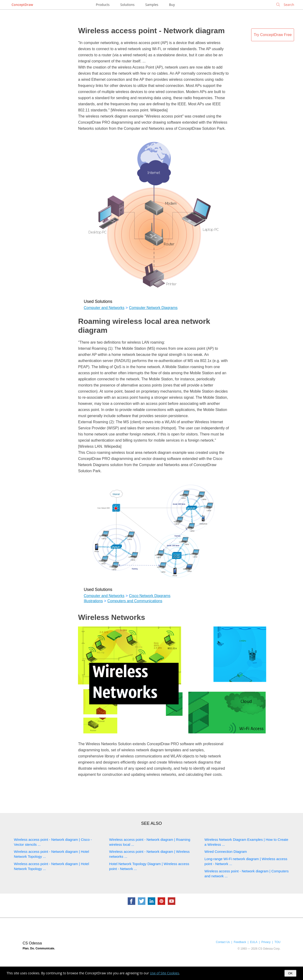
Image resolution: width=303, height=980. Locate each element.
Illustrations (93, 601)
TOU (277, 942)
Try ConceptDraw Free (273, 35)
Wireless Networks (111, 617)
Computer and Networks (104, 308)
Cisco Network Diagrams (150, 596)
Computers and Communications (135, 601)
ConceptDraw (22, 5)
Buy (172, 5)
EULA (254, 942)
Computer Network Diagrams (153, 308)
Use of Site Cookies (164, 973)
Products (103, 5)
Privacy (266, 942)
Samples (152, 5)
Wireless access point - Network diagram (151, 31)
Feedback (240, 942)
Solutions (127, 5)
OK (290, 973)
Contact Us (223, 942)
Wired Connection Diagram (226, 852)
